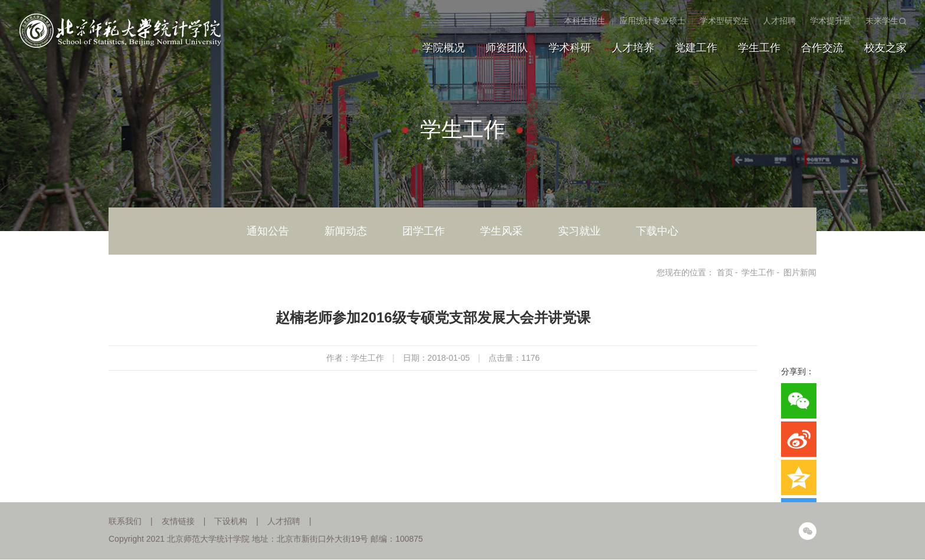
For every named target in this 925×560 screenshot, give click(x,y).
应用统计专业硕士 (652, 21)
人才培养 (633, 48)
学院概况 (444, 48)
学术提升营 (831, 21)
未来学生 (882, 21)
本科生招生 (585, 21)
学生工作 (759, 48)
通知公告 (268, 231)
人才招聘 (779, 21)
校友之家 (885, 48)
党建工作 (696, 48)
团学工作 (424, 231)
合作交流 (822, 48)
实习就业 (579, 231)
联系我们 (125, 521)
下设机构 (231, 521)
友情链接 (178, 521)
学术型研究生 (724, 21)
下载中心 (657, 231)
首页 (725, 272)
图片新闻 (800, 272)
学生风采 (501, 231)
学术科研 (570, 48)
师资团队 (507, 48)
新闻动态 (346, 231)
